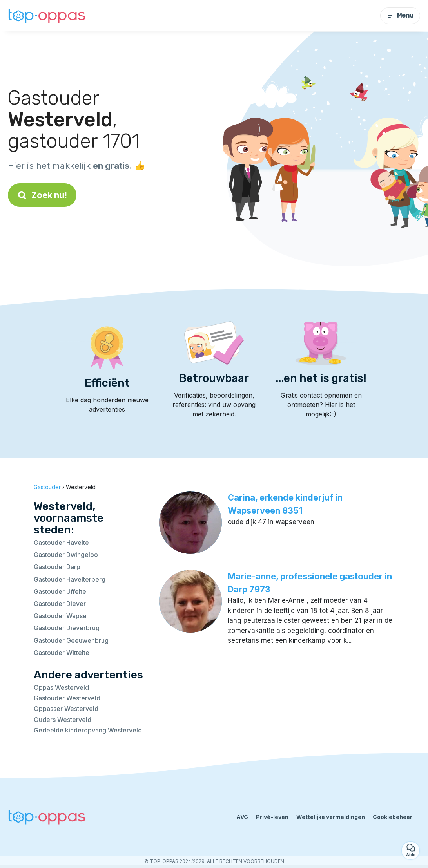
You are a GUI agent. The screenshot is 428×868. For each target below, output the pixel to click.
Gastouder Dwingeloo (66, 555)
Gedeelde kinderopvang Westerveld (88, 730)
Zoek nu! (42, 195)
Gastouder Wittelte (62, 653)
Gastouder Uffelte (60, 591)
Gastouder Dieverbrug (67, 628)
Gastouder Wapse (60, 616)
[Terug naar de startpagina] (47, 16)
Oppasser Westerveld (66, 709)
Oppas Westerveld (61, 687)
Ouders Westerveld (63, 720)
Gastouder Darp (57, 567)
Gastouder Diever (60, 604)
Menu (400, 15)
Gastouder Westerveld (67, 698)
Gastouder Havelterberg (70, 579)
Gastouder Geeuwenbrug (71, 640)
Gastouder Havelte (61, 542)
